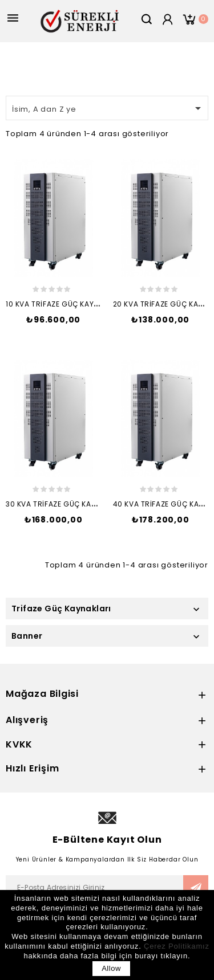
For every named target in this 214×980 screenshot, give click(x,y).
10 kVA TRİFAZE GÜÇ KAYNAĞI (58, 304)
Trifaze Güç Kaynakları (61, 609)
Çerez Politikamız (177, 946)
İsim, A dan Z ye (108, 108)
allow (111, 968)
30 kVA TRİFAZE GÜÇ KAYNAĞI (59, 504)
